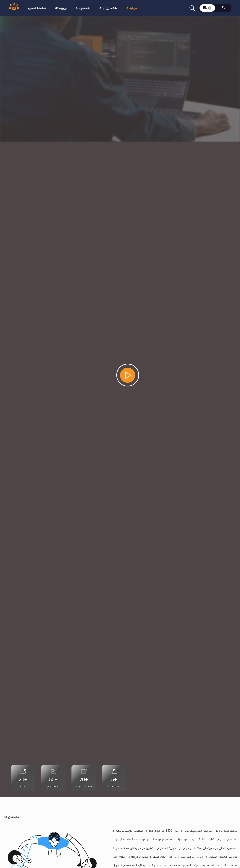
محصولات (83, 8)
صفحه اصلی (37, 8)
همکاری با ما (108, 8)
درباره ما (131, 8)
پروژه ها (61, 8)
